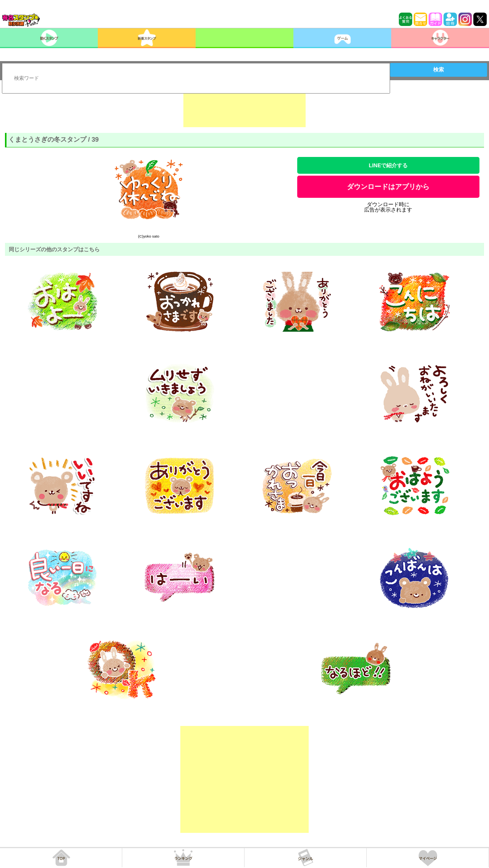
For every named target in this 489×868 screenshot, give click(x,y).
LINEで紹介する (388, 165)
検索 (439, 70)
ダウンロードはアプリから (388, 187)
